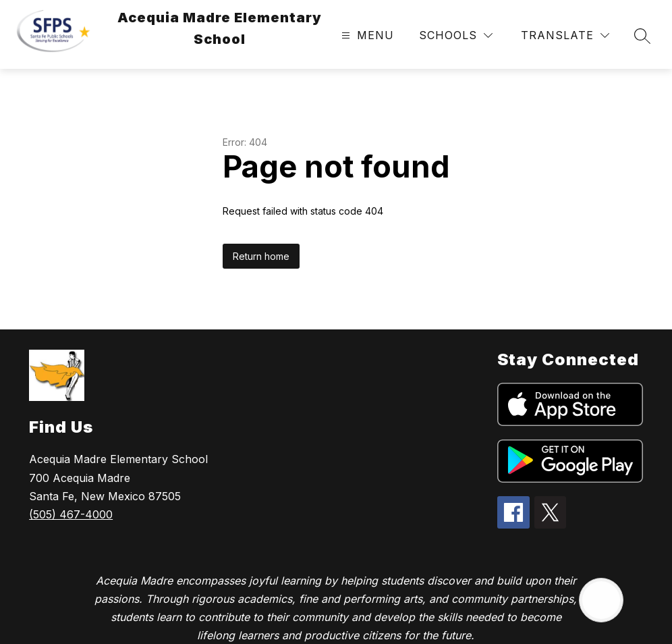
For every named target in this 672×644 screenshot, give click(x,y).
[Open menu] (366, 35)
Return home (261, 256)
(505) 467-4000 (71, 514)
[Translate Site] (565, 35)
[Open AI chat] (601, 600)
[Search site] (642, 36)
